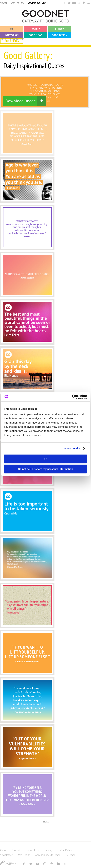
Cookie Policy (65, 850)
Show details (72, 448)
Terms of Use (33, 850)
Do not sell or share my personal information (45, 469)
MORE (46, 822)
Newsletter (6, 855)
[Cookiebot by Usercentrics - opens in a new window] (72, 397)
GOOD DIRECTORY (37, 3)
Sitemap (71, 855)
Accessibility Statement (48, 855)
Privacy (49, 850)
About (3, 850)
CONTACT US (17, 3)
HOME (4, 39)
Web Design (24, 855)
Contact (16, 850)
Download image (21, 101)
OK (46, 459)
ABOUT (4, 3)
